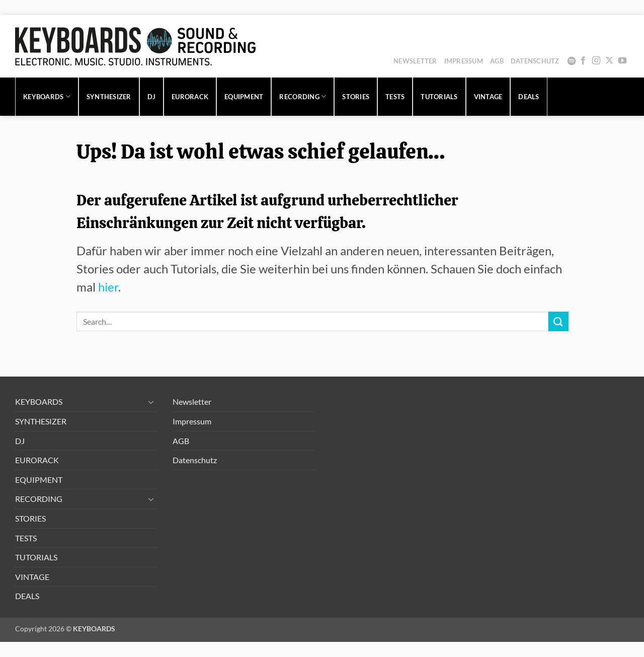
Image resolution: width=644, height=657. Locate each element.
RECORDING (303, 96)
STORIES (356, 97)
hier (108, 287)
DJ (152, 97)
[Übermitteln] (558, 321)
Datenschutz (535, 61)
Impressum (464, 61)
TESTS (395, 97)
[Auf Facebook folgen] (583, 61)
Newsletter (415, 61)
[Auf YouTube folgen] (622, 61)
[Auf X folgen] (609, 61)
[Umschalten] (151, 402)
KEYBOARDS (47, 96)
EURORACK (190, 97)
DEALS (529, 97)
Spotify (572, 61)
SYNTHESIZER (109, 97)
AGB (497, 61)
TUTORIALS (439, 97)
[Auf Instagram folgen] (596, 61)
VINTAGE (488, 97)
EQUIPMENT (244, 97)
